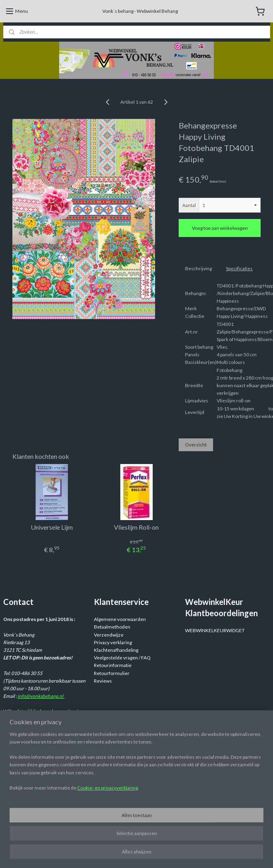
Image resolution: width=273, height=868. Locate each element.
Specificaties (239, 268)
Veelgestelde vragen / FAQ (122, 658)
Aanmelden (22, 822)
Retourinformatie (113, 665)
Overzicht (196, 444)
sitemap (184, 853)
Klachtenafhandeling (116, 650)
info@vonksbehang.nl (41, 696)
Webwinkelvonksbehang (131, 806)
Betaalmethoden (112, 627)
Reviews (103, 681)
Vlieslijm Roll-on (136, 527)
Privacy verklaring (113, 642)
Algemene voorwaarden (120, 619)
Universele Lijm (52, 527)
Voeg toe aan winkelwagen (220, 228)
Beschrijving (198, 268)
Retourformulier (112, 673)
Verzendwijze (109, 635)
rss (198, 853)
